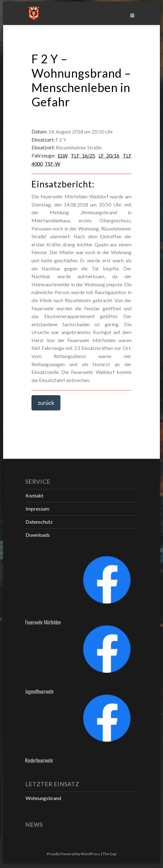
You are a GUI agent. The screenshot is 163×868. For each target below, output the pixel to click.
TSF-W (52, 164)
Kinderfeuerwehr (39, 760)
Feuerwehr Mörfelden (43, 622)
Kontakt (34, 495)
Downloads (38, 535)
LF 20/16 (109, 155)
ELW (62, 155)
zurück (46, 403)
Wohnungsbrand (43, 798)
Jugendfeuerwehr (40, 691)
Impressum (37, 509)
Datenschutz (39, 522)
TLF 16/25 (83, 155)
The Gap (109, 854)
